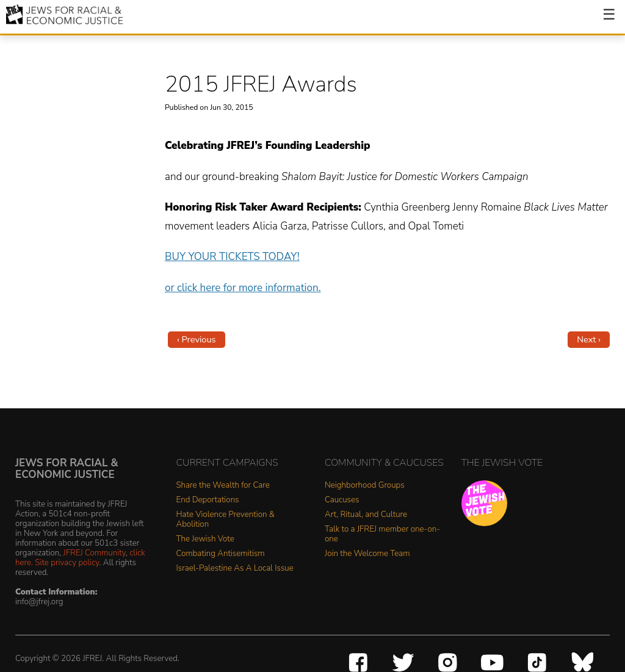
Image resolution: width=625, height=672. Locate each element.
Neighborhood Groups (365, 486)
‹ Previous (197, 339)
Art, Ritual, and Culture (366, 515)
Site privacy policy (67, 562)
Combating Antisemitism (221, 554)
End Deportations (208, 500)
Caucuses (342, 500)
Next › (589, 339)
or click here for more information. (243, 288)
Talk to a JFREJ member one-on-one (382, 534)
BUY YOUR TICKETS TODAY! (232, 257)
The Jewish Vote (205, 539)
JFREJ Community (95, 553)
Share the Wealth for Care (223, 486)
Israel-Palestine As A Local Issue (235, 569)
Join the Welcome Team (367, 554)
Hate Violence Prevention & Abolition (226, 520)
